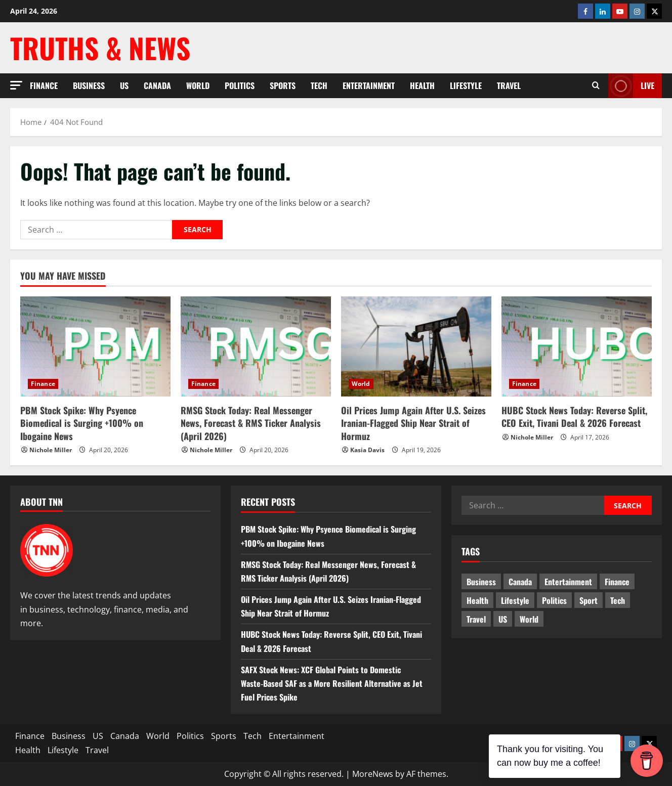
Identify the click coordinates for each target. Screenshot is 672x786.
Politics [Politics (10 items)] (554, 600)
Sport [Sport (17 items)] (589, 600)
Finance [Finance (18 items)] (617, 582)
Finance (44, 85)
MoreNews (373, 774)
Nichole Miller (51, 450)
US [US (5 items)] (503, 619)
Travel (509, 85)
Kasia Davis (367, 450)
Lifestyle (466, 85)
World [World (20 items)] (529, 619)
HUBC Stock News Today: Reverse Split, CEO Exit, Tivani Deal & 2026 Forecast (574, 417)
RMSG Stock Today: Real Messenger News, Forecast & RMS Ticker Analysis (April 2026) (251, 423)
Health (422, 85)
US (124, 85)
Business (89, 85)
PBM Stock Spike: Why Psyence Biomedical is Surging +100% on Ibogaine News (82, 423)
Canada (157, 85)
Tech (319, 85)
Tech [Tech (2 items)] (618, 600)
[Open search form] (596, 86)
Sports (283, 85)
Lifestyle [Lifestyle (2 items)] (515, 600)
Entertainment (369, 85)
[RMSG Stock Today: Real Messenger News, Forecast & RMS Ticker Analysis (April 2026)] (256, 346)
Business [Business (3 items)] (481, 582)
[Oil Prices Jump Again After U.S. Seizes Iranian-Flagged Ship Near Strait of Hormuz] (416, 346)
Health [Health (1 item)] (477, 600)
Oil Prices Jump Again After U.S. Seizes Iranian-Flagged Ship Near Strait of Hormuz (413, 423)
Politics (240, 85)
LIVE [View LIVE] (631, 86)
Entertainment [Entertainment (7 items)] (568, 582)
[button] (16, 85)
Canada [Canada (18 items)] (520, 582)
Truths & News (100, 48)
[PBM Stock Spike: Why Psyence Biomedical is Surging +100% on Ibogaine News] (95, 346)
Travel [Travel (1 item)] (476, 619)
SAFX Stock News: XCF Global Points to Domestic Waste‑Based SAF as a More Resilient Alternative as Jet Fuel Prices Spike (332, 683)
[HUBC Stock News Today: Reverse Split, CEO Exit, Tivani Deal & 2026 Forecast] (577, 346)
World (198, 85)
